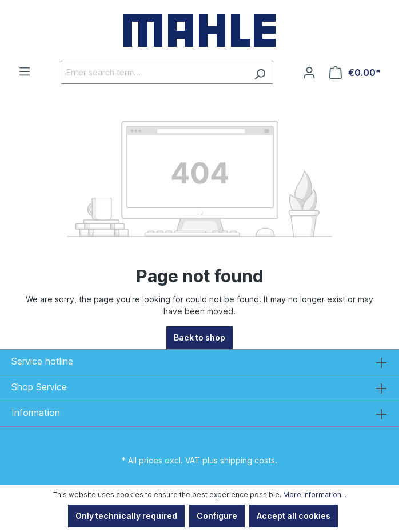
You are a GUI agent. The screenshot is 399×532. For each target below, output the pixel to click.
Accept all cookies (294, 516)
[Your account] (309, 73)
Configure (217, 516)
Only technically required (126, 516)
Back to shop (199, 337)
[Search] (260, 72)
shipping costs (248, 460)
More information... (315, 495)
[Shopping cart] (355, 73)
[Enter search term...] (154, 72)
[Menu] (25, 71)
